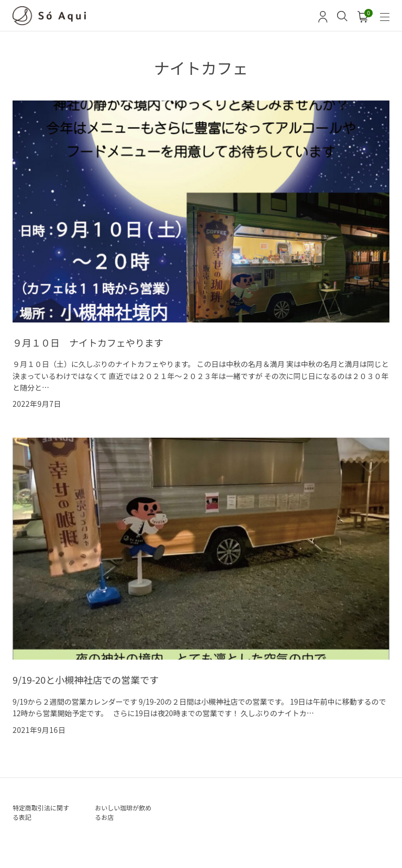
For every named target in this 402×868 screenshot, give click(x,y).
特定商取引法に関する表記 (41, 812)
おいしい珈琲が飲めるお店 (123, 812)
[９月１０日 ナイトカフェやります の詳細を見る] (201, 255)
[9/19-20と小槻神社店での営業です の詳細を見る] (201, 586)
